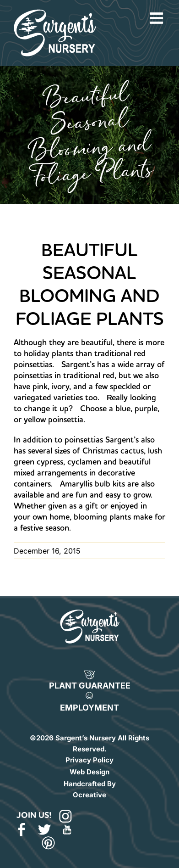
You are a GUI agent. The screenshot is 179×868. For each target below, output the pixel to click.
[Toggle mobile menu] (157, 18)
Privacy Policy (89, 760)
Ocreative (89, 795)
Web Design (89, 772)
